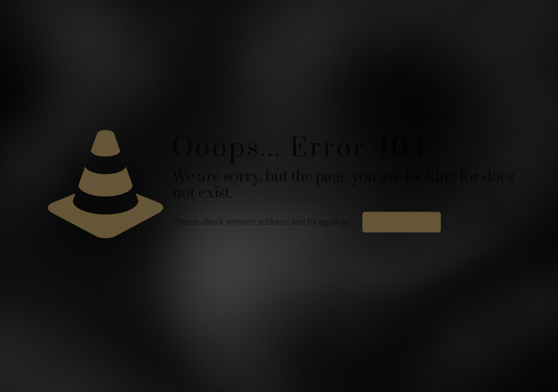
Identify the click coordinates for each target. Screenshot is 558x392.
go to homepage (402, 222)
